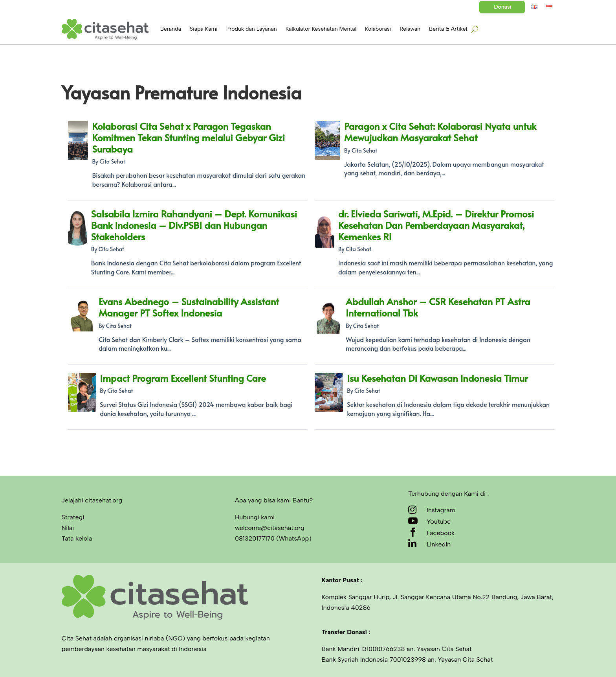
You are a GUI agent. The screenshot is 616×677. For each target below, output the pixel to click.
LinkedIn (439, 544)
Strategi (73, 517)
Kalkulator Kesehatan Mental (321, 29)
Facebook (441, 533)
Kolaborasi (378, 29)
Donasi (502, 7)
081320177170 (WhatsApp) (273, 538)
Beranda (171, 29)
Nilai (68, 528)
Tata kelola (77, 538)
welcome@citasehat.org (270, 528)
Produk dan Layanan (252, 29)
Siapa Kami (204, 29)
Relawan (410, 29)
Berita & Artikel (448, 29)
